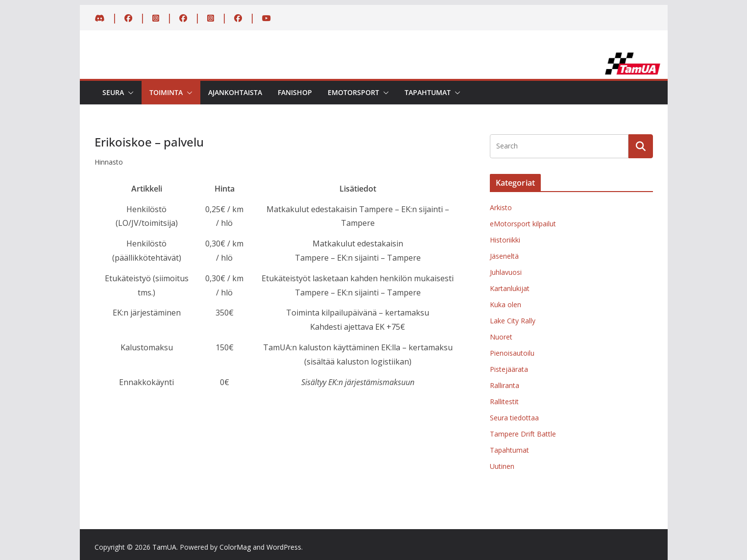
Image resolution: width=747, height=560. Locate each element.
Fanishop (295, 92)
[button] (129, 93)
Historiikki (505, 240)
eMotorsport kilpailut (523, 224)
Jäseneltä (504, 256)
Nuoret (501, 337)
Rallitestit (504, 402)
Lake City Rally (513, 321)
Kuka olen (506, 304)
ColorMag (235, 547)
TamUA (164, 547)
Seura (113, 92)
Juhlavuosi (506, 272)
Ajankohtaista (235, 92)
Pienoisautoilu (512, 353)
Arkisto (501, 207)
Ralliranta (505, 385)
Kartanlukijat (510, 288)
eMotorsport (353, 92)
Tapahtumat (428, 92)
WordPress (284, 547)
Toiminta (166, 92)
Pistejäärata (509, 369)
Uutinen (502, 466)
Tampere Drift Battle (523, 434)
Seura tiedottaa (514, 418)
